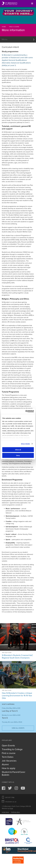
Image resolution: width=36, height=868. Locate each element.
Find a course (14, 27)
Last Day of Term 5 (10, 711)
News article (7, 626)
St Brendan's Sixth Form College (10, 3)
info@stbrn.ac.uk (11, 802)
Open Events (8, 746)
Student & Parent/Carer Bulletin (14, 774)
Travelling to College (12, 749)
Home (4, 27)
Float (11, 808)
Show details (25, 444)
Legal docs (5, 812)
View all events (18, 728)
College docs (15, 812)
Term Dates (8, 757)
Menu (4, 39)
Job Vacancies (9, 761)
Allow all (18, 450)
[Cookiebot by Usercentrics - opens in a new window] (26, 411)
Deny (18, 455)
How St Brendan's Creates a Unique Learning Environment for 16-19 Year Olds (17, 696)
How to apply (9, 768)
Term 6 (5, 718)
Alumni (5, 765)
